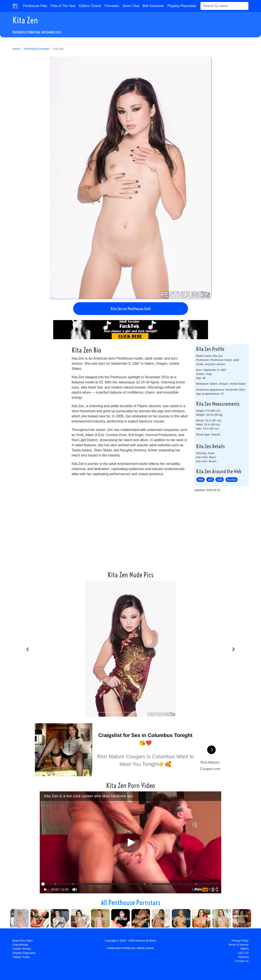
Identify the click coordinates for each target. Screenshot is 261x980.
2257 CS (243, 953)
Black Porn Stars (23, 941)
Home (16, 49)
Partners (243, 957)
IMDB (200, 480)
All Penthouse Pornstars (131, 902)
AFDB (220, 480)
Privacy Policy (240, 941)
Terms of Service (238, 945)
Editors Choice (90, 6)
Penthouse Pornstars (37, 49)
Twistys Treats (21, 957)
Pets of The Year (63, 6)
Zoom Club (131, 6)
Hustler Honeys (22, 949)
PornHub (232, 480)
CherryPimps (20, 945)
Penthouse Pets (35, 6)
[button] (28, 650)
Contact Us (242, 961)
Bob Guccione (153, 6)
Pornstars (112, 6)
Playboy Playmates (182, 6)
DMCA (245, 949)
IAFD (210, 480)
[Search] (224, 6)
